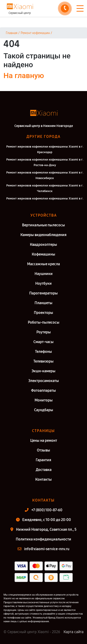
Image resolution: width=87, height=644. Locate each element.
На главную (24, 76)
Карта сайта (74, 632)
